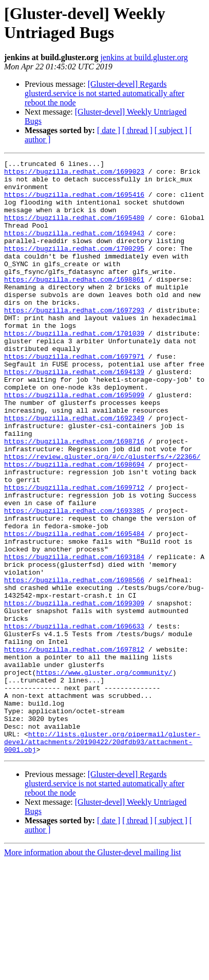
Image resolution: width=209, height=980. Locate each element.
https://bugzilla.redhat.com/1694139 (74, 415)
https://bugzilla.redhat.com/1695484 (74, 609)
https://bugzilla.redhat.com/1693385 (74, 581)
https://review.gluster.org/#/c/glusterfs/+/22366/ (102, 516)
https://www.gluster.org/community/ (104, 775)
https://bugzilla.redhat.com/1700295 (74, 267)
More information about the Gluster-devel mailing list (93, 971)
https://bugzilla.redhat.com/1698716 (74, 498)
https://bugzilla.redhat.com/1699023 (74, 174)
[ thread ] (137, 130)
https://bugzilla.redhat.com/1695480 (74, 230)
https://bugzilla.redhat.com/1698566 (74, 664)
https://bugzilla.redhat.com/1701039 (74, 368)
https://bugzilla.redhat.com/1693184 (74, 637)
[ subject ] (171, 130)
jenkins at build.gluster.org (144, 57)
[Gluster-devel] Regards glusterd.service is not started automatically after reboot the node (104, 93)
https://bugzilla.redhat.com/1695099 (74, 442)
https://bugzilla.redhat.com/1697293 (74, 341)
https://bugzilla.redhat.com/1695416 (74, 202)
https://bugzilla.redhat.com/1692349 (74, 470)
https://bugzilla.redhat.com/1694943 (74, 248)
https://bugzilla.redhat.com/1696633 (74, 720)
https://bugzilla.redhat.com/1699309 (74, 692)
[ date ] (109, 130)
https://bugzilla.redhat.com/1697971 (74, 396)
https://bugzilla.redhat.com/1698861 (74, 304)
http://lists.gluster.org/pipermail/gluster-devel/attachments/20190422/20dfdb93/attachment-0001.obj (102, 859)
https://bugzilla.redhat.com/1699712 (74, 553)
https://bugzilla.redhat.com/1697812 (74, 748)
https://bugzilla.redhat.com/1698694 (74, 526)
